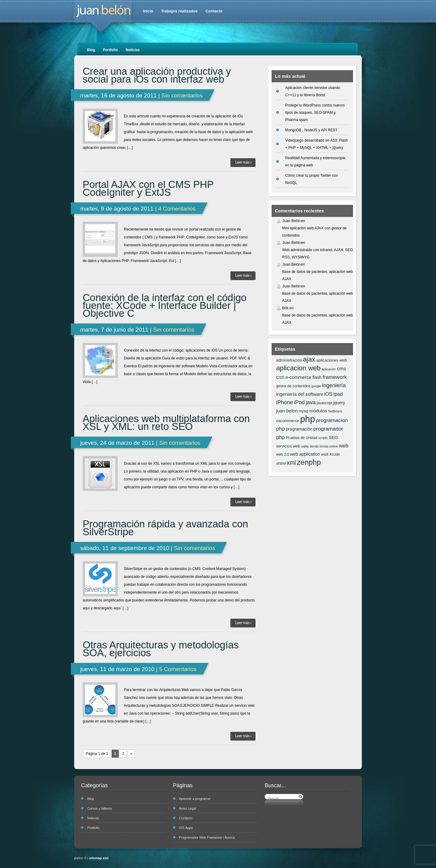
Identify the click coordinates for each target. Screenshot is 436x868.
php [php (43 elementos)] (307, 419)
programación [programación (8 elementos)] (299, 429)
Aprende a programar (195, 799)
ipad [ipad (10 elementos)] (338, 394)
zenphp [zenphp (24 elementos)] (309, 462)
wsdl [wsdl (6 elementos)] (325, 454)
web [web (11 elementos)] (344, 446)
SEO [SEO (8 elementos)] (333, 437)
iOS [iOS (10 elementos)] (328, 394)
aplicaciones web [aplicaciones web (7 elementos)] (331, 360)
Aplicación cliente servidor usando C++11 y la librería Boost (313, 91)
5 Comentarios (178, 669)
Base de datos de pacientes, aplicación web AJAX (318, 275)
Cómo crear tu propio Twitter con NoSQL (312, 179)
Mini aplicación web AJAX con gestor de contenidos (314, 232)
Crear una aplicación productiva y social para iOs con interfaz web (157, 75)
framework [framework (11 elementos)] (335, 377)
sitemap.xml (99, 858)
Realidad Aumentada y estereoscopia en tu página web (315, 162)
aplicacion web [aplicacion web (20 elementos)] (298, 368)
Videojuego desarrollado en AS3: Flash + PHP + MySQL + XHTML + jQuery (317, 144)
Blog (91, 50)
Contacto (214, 11)
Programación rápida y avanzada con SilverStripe (165, 528)
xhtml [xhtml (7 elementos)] (281, 463)
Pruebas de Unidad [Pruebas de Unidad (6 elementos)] (302, 438)
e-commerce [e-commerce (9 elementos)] (299, 377)
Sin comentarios (182, 95)
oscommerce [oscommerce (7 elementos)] (288, 421)
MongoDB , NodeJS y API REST (311, 130)
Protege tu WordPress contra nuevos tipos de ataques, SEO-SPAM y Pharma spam (315, 113)
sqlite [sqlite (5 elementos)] (305, 446)
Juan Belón (292, 221)
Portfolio (110, 50)
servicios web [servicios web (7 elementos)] (288, 446)
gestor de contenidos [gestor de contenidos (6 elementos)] (293, 386)
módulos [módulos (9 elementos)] (318, 411)
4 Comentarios (177, 209)
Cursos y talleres (100, 808)
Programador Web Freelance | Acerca (207, 837)
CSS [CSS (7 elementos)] (280, 377)
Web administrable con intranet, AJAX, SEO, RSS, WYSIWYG (318, 254)
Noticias (133, 50)
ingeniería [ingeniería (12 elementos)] (334, 385)
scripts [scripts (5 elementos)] (323, 438)
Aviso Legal (188, 808)
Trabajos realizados (179, 11)
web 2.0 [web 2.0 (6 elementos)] (283, 454)
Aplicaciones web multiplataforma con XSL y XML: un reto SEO (166, 423)
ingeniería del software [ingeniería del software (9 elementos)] (300, 394)
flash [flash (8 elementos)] (317, 377)
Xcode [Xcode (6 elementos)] (335, 454)
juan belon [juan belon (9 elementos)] (287, 411)
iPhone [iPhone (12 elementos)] (284, 402)
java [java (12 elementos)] (311, 402)
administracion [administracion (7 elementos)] (289, 360)
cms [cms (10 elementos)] (342, 368)
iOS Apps (186, 828)
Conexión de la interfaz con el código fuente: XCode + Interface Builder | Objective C (165, 306)
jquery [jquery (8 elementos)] (339, 403)
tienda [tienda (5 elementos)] (314, 446)
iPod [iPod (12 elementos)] (299, 402)
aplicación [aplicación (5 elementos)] (329, 369)
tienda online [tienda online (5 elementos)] (329, 446)
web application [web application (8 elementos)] (305, 454)
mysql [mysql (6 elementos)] (304, 411)
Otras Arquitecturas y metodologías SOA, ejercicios (161, 649)
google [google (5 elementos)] (316, 386)
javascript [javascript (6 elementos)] (324, 403)
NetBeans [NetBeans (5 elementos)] (335, 411)
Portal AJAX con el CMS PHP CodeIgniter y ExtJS (148, 188)
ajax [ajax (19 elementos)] (309, 359)
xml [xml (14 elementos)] (291, 463)
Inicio (148, 11)
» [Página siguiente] (131, 754)
